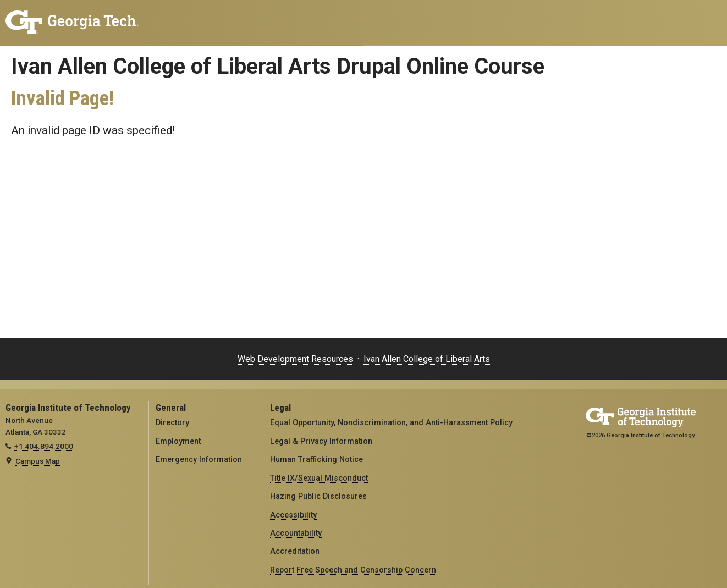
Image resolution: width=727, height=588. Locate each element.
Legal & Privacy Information (321, 441)
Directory (172, 422)
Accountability (296, 533)
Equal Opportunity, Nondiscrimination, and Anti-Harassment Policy (391, 422)
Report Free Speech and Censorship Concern (353, 570)
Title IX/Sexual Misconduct (319, 478)
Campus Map (38, 461)
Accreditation (295, 551)
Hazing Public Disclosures (318, 496)
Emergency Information (199, 459)
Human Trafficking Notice (316, 459)
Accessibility (293, 515)
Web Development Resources (295, 359)
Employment (178, 441)
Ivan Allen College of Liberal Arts (427, 359)
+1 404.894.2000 (44, 446)
